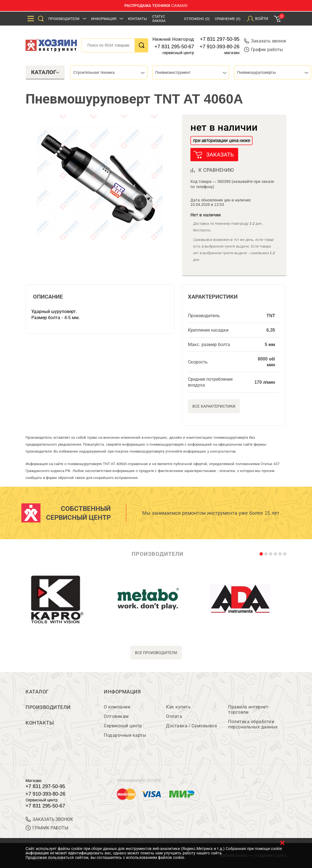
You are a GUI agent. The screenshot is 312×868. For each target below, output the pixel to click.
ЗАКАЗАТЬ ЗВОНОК (49, 819)
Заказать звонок (265, 41)
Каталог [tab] (45, 72)
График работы (263, 50)
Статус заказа (159, 19)
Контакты (137, 19)
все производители (156, 653)
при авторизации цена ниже (222, 141)
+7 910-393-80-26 (220, 47)
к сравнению (216, 170)
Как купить (178, 707)
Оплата (174, 716)
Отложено (197, 19)
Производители (64, 19)
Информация (104, 19)
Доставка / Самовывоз (191, 726)
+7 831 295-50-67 (174, 47)
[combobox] (109, 72)
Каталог (37, 692)
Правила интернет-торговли (249, 710)
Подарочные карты (125, 735)
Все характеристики (214, 406)
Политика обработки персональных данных (253, 724)
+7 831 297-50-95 (220, 39)
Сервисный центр (123, 726)
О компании (117, 707)
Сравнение (228, 19)
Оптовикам (116, 716)
